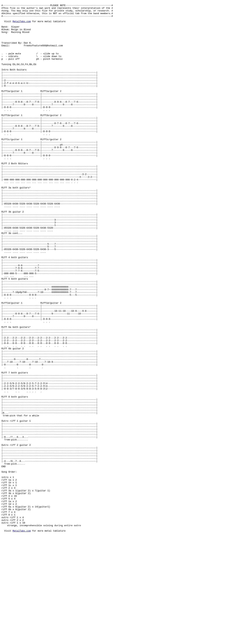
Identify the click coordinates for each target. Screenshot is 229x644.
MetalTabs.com (22, 26)
